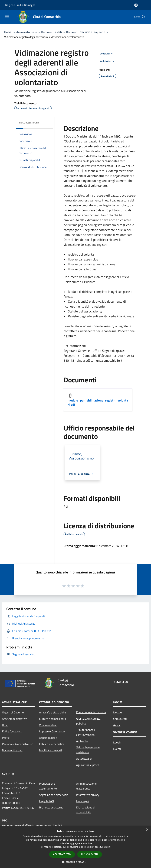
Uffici (5, 725)
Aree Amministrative (15, 719)
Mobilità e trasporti (51, 750)
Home (8, 32)
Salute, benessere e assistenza (88, 750)
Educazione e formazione (91, 712)
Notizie (117, 712)
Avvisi (117, 725)
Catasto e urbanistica (52, 744)
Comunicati (120, 719)
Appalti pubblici (48, 738)
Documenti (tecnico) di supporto (86, 32)
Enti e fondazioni (12, 731)
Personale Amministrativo (18, 744)
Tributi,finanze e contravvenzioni (86, 732)
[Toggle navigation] (7, 17)
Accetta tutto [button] (62, 854)
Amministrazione (27, 32)
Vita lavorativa (48, 725)
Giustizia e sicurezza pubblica (88, 721)
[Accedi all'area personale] (136, 5)
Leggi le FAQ (47, 801)
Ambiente (82, 741)
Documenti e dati (52, 32)
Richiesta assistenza (51, 807)
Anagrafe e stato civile (52, 712)
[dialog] (75, 847)
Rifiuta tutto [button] (90, 854)
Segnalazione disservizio (54, 795)
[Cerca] (144, 17)
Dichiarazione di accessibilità (86, 810)
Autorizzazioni (85, 759)
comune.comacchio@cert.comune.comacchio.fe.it (32, 825)
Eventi (117, 749)
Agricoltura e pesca (88, 765)
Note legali (83, 801)
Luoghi (117, 742)
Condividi (107, 54)
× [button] (147, 830)
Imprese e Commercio (52, 731)
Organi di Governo (13, 712)
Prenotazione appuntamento (48, 786)
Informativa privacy (88, 795)
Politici (6, 738)
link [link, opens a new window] (109, 847)
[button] (75, 862)
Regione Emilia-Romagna (20, 5)
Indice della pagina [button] (29, 123)
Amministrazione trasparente (86, 786)
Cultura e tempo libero (52, 719)
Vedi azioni (108, 61)
